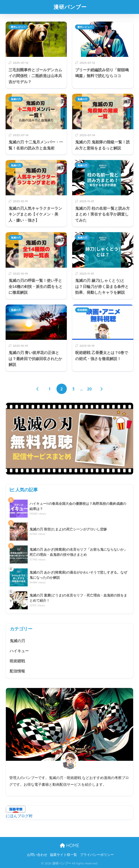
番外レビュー (18, 27)
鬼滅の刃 (16, 99)
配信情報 (17, 671)
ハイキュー (19, 651)
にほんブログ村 (19, 816)
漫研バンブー (70, 7)
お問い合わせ (37, 855)
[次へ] (101, 389)
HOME (69, 845)
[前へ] (38, 389)
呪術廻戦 (82, 310)
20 (89, 389)
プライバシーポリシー (97, 855)
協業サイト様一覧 (63, 855)
